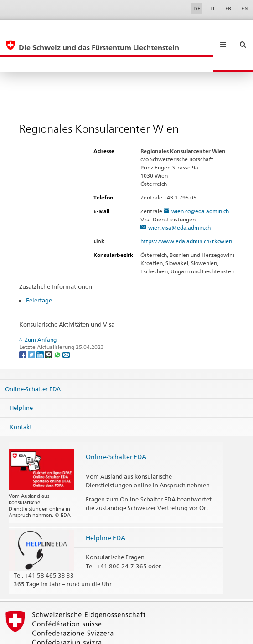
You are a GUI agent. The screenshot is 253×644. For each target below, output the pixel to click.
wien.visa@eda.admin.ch (179, 197)
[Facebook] (23, 324)
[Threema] (49, 324)
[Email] (66, 324)
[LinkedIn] (41, 324)
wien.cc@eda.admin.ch (200, 181)
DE (197, 8)
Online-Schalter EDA (33, 358)
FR (228, 8)
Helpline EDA (106, 507)
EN (245, 8)
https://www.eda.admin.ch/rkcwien (190, 211)
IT (213, 8)
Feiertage (39, 270)
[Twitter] (32, 324)
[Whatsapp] (58, 324)
